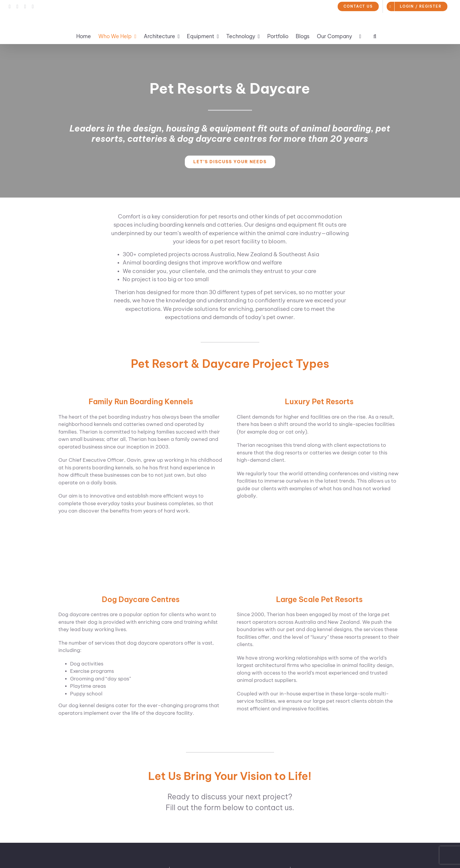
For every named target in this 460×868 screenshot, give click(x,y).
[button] (375, 36)
